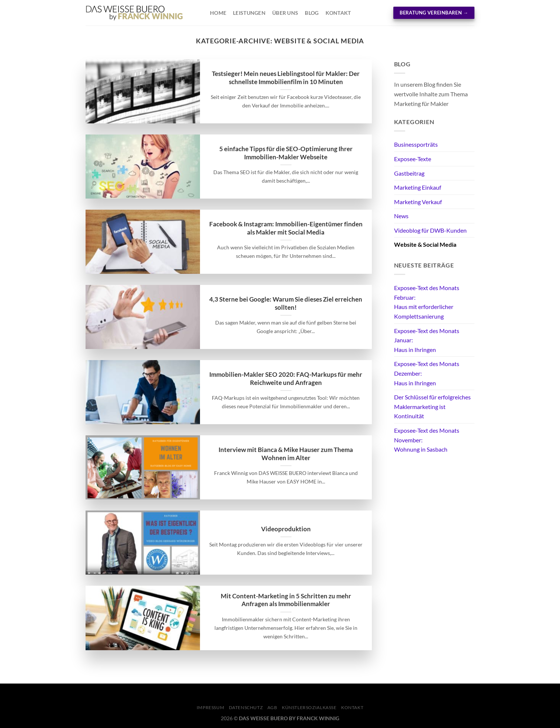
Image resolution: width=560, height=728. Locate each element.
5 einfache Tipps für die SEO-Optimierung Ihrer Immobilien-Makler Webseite (286, 153)
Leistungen (249, 13)
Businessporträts (416, 144)
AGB (272, 707)
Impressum (211, 707)
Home (218, 13)
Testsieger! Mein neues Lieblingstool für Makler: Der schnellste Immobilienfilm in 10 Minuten (286, 78)
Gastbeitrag (409, 173)
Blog (312, 13)
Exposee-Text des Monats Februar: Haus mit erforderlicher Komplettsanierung (427, 302)
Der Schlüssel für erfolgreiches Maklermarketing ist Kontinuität (432, 406)
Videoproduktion (286, 529)
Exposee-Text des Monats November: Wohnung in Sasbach (427, 440)
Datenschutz (246, 707)
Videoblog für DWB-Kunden (430, 230)
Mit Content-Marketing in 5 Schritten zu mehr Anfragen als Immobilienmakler (286, 600)
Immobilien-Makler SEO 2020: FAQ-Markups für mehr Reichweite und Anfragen (286, 379)
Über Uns (285, 13)
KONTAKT (352, 707)
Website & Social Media (425, 244)
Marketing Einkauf (418, 187)
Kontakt (338, 13)
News (401, 216)
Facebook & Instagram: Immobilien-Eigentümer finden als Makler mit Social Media (286, 228)
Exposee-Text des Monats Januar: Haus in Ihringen (427, 340)
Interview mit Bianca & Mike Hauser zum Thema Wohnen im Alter (286, 454)
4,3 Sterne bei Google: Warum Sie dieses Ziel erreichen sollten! (286, 303)
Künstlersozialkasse (309, 707)
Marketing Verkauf (418, 202)
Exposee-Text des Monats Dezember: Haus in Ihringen (427, 373)
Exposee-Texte (413, 159)
